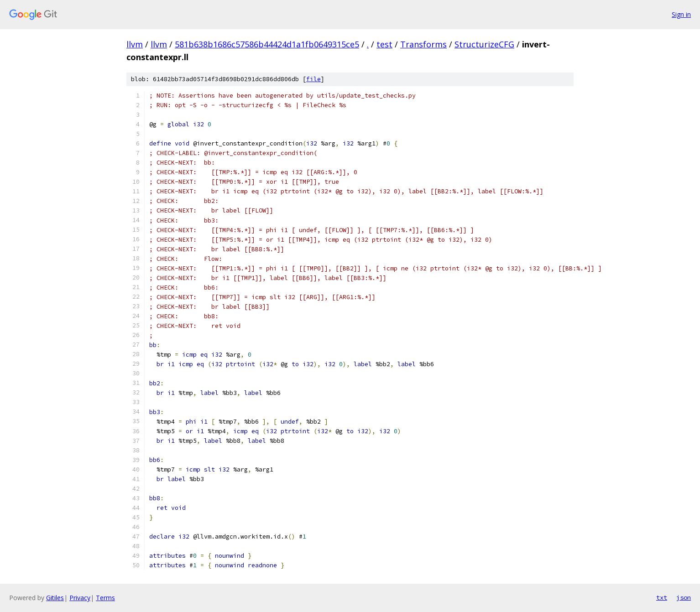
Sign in (681, 14)
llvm (135, 44)
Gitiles (55, 598)
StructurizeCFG (484, 44)
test (384, 44)
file (313, 79)
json (684, 597)
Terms (105, 598)
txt (662, 597)
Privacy (80, 598)
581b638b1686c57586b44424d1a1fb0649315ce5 (267, 44)
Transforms (423, 44)
